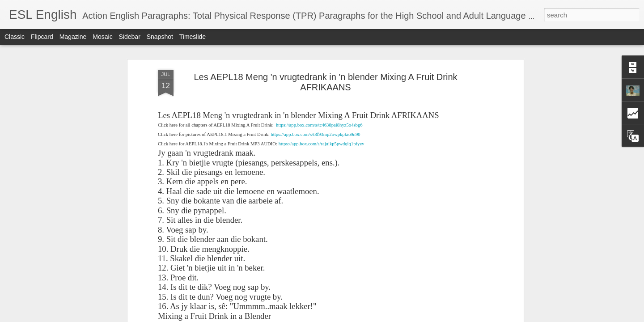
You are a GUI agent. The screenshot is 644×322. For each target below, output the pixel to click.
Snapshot (160, 37)
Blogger (455, 317)
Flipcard (42, 37)
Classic (15, 37)
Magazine (73, 37)
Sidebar (130, 37)
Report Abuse (482, 317)
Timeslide (193, 37)
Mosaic (102, 37)
